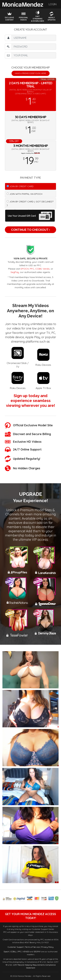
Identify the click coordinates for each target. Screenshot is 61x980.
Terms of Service (32, 947)
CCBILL (14, 952)
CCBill (38, 269)
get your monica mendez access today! (30, 916)
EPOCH (25, 269)
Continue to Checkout (30, 230)
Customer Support (16, 947)
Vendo (46, 269)
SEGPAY (37, 952)
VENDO (26, 952)
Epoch (6, 952)
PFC (32, 269)
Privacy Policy (47, 947)
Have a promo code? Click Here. (31, 73)
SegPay (15, 272)
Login (53, 4)
